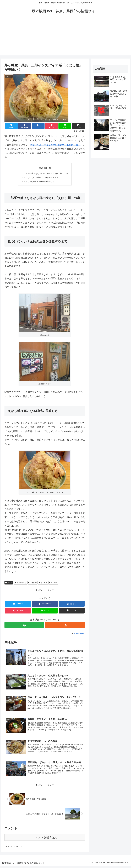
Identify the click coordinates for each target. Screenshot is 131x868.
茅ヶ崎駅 (53, 583)
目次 (41, 168)
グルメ (9, 583)
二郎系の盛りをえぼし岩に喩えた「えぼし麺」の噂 (46, 174)
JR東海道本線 (20, 583)
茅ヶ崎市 (43, 583)
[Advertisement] (65, 37)
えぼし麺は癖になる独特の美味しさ (39, 182)
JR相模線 (32, 583)
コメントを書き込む (45, 839)
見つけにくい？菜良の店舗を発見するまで (42, 178)
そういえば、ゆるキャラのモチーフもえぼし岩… (55, 145)
